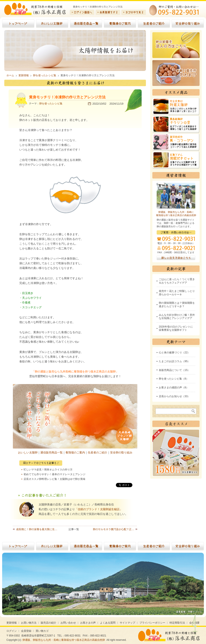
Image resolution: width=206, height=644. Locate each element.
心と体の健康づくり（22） (174, 353)
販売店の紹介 (48, 623)
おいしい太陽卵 (28, 452)
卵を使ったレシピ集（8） (174, 379)
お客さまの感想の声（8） (174, 388)
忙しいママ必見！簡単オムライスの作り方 (48, 470)
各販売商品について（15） (174, 370)
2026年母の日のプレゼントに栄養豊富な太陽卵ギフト (176, 328)
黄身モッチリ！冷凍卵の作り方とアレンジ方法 (67, 97)
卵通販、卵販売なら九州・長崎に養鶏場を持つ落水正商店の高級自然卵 (64, 640)
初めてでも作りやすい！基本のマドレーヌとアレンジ (55, 474)
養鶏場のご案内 (75, 452)
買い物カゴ (42, 631)
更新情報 (12, 623)
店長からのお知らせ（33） (174, 396)
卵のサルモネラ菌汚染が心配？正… (114, 529)
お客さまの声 (88, 623)
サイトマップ (127, 623)
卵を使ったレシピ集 (51, 104)
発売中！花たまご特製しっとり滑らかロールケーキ (177, 293)
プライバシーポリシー (152, 623)
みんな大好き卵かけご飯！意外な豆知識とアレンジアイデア (177, 317)
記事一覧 (74, 529)
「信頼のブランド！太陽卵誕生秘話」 (99, 509)
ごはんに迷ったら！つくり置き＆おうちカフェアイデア (177, 281)
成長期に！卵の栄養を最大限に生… (37, 529)
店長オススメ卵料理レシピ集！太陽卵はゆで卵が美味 (55, 479)
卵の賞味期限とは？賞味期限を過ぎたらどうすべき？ (177, 305)
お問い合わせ (68, 623)
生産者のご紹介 (98, 452)
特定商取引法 (177, 623)
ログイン (12, 631)
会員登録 (26, 631)
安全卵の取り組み (121, 452)
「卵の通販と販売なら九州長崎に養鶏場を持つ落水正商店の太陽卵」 (75, 372)
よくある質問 (108, 623)
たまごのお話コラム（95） (174, 361)
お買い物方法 (29, 623)
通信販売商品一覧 (51, 452)
